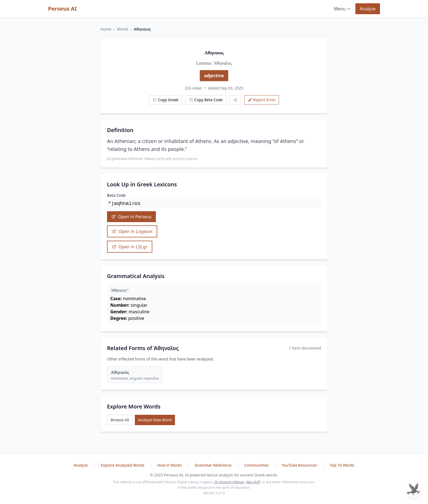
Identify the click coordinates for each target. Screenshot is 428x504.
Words (123, 29)
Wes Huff (253, 482)
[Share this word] (235, 100)
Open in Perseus (131, 217)
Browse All (120, 420)
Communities (257, 465)
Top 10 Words (342, 465)
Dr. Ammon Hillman (229, 482)
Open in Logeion (132, 231)
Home (106, 29)
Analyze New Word (155, 420)
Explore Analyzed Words (123, 465)
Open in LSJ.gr (130, 247)
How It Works (170, 465)
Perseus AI (62, 9)
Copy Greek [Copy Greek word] (166, 100)
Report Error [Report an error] (262, 100)
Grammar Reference (214, 465)
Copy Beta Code (206, 100)
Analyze (368, 9)
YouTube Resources (300, 465)
